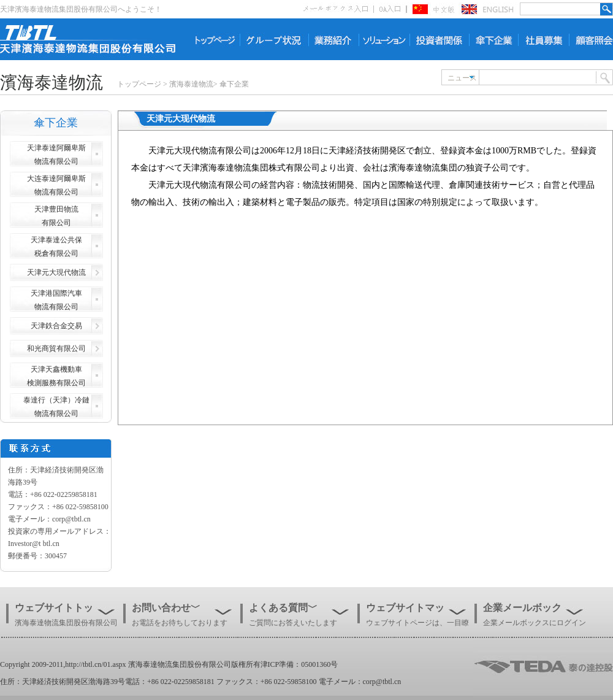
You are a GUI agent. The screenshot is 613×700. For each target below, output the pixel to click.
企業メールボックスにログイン (535, 623)
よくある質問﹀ (283, 608)
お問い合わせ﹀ (166, 608)
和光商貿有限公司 (56, 348)
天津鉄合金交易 (56, 326)
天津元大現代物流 (56, 272)
